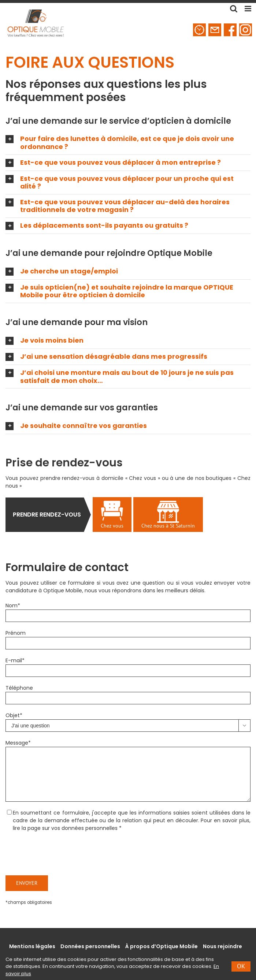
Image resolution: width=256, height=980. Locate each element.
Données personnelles (90, 946)
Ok (241, 966)
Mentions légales (32, 946)
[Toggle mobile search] (234, 9)
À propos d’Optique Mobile (162, 946)
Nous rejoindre (222, 946)
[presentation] (61, 854)
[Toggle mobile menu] (248, 9)
